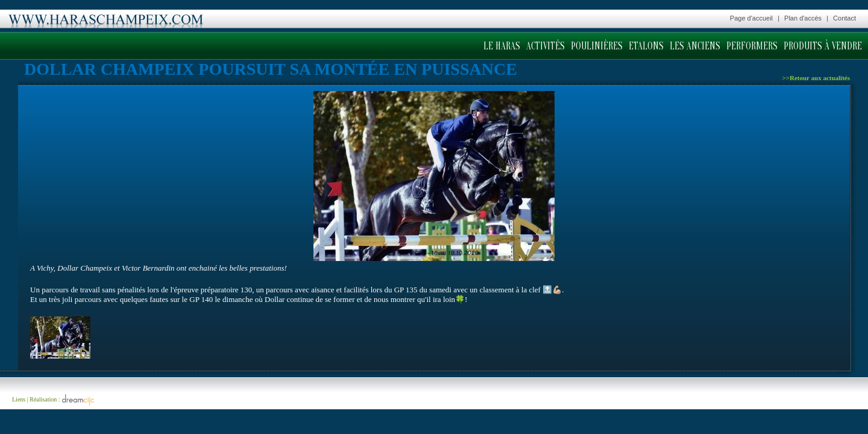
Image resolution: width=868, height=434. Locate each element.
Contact (844, 18)
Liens (19, 399)
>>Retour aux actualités (816, 78)
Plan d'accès (803, 18)
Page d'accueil (751, 18)
